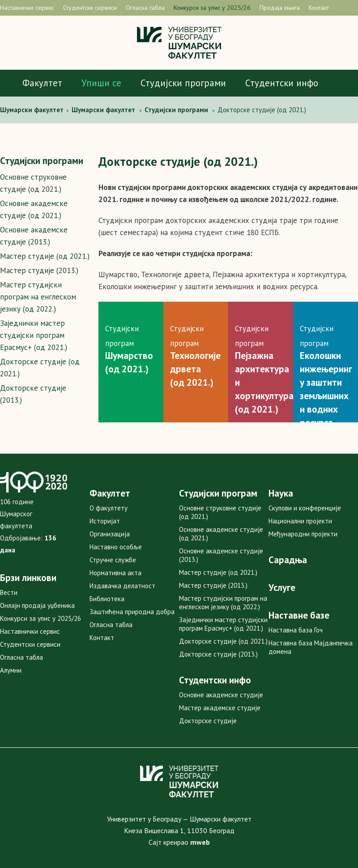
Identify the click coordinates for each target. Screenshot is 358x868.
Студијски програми (183, 83)
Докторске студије (208, 721)
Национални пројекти (300, 521)
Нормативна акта (115, 573)
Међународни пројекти (303, 534)
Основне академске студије (221, 695)
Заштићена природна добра (132, 612)
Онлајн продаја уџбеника (37, 605)
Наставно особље (116, 547)
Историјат (105, 521)
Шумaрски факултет (33, 110)
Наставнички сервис (27, 8)
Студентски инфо (282, 83)
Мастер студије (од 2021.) (45, 256)
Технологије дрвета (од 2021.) (195, 369)
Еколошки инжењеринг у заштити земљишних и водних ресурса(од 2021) (326, 396)
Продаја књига (280, 8)
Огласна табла (145, 8)
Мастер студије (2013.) (39, 270)
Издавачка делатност (122, 586)
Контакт (319, 8)
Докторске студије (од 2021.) (223, 641)
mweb (200, 842)
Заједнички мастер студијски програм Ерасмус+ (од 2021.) (34, 335)
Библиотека (107, 599)
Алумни (11, 670)
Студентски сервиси (90, 8)
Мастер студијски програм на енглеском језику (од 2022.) (38, 297)
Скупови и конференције (305, 508)
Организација (110, 534)
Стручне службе (113, 560)
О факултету (109, 508)
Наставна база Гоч (296, 630)
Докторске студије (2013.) (218, 654)
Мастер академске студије (220, 708)
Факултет (42, 83)
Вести (9, 592)
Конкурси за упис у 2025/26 (212, 8)
